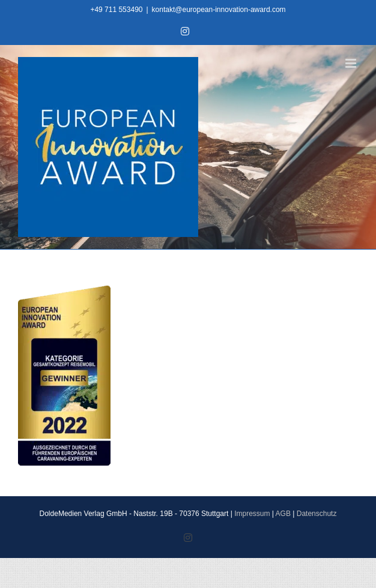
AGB (283, 514)
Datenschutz (317, 514)
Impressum (252, 514)
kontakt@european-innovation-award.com (219, 10)
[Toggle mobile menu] (352, 63)
